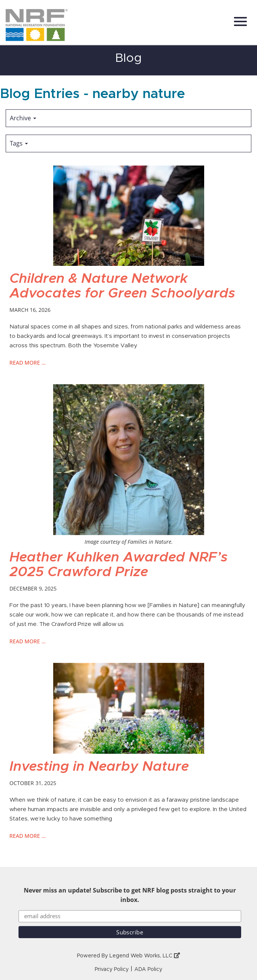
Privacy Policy (112, 969)
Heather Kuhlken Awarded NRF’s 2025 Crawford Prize (118, 565)
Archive (23, 118)
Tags (19, 143)
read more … (28, 363)
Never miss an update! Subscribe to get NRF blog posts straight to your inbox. (130, 895)
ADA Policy (148, 969)
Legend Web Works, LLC (145, 956)
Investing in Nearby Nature (99, 767)
